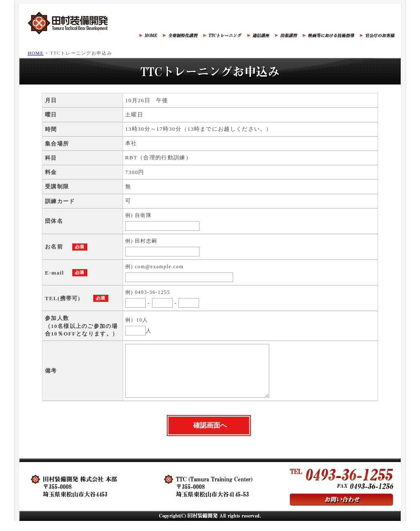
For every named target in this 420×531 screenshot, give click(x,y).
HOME (36, 53)
